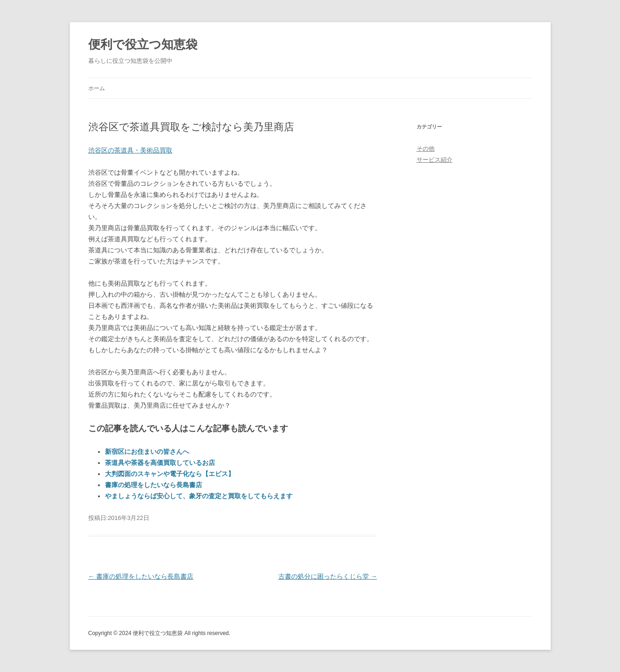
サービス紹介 (435, 160)
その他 (426, 149)
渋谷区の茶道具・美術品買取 (130, 150)
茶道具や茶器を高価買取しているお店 (160, 463)
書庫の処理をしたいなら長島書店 (153, 485)
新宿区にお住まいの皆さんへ (147, 452)
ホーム (97, 88)
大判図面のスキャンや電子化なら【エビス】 (170, 474)
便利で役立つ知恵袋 (143, 44)
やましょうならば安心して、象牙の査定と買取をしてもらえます (199, 496)
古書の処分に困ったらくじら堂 (328, 576)
